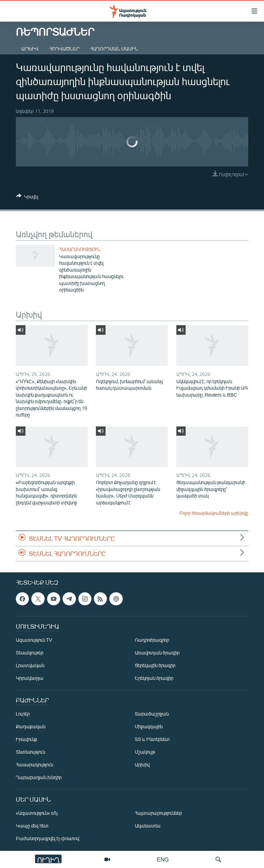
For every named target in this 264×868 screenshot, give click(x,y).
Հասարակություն (80, 249)
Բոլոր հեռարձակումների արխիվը (214, 513)
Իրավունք (26, 739)
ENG (163, 859)
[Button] (27, 198)
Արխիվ (30, 49)
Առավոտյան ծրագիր (157, 653)
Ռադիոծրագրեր (152, 640)
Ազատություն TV (34, 640)
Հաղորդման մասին (114, 49)
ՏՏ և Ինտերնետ (152, 739)
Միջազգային (149, 727)
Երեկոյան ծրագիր (154, 678)
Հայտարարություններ (158, 813)
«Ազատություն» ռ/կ (37, 813)
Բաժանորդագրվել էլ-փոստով (47, 839)
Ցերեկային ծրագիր (155, 666)
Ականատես (147, 826)
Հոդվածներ (64, 49)
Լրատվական (30, 666)
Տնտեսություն (30, 752)
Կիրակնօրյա (30, 678)
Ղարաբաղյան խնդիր (39, 778)
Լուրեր (23, 714)
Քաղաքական (31, 727)
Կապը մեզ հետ (32, 826)
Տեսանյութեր (30, 653)
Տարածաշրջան (152, 714)
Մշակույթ (145, 752)
